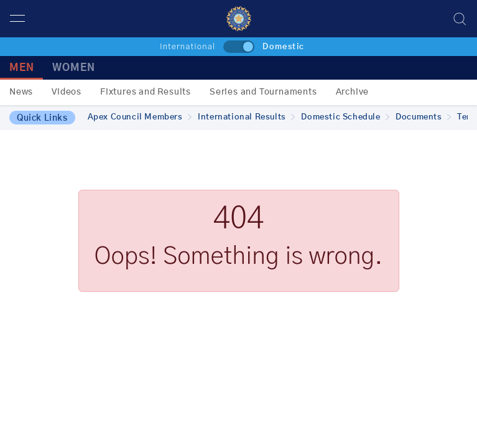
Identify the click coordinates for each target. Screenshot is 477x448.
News (21, 92)
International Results (246, 117)
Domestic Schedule (345, 117)
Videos (67, 92)
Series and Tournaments (263, 92)
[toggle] (239, 47)
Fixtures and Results (146, 92)
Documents (423, 117)
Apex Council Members (140, 117)
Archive (353, 92)
